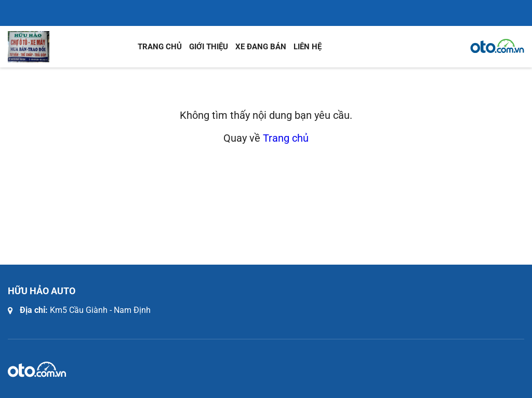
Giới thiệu (209, 47)
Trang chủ (160, 47)
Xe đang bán (261, 47)
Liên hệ (308, 47)
